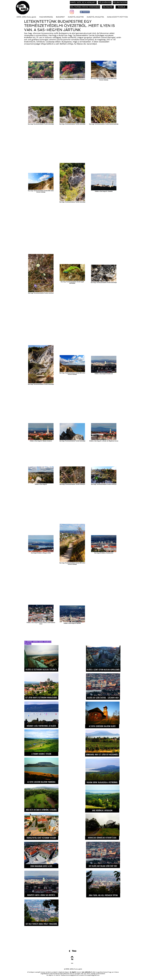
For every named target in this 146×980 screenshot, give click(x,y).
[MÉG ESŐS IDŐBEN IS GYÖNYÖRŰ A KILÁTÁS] (41, 810)
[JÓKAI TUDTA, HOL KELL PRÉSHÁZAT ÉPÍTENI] (103, 895)
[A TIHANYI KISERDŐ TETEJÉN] (41, 754)
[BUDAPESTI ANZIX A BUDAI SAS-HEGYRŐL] (41, 895)
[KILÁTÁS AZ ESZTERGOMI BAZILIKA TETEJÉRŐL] (41, 670)
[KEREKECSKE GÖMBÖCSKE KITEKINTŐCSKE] (102, 838)
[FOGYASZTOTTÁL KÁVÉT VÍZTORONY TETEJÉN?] (41, 838)
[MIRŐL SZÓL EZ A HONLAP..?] (83, 3)
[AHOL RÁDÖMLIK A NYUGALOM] (102, 810)
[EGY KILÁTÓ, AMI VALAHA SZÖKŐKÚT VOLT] (103, 866)
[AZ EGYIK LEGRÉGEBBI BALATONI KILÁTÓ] (102, 726)
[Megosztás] (85, 12)
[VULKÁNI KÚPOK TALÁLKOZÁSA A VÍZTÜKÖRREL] (102, 782)
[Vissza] (74, 951)
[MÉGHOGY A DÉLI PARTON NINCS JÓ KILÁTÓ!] (41, 726)
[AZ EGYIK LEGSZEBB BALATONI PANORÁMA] (41, 782)
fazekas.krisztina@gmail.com (70, 975)
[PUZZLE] (121, 7)
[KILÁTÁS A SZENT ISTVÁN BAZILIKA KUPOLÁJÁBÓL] (103, 670)
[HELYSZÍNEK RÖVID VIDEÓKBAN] (85, 7)
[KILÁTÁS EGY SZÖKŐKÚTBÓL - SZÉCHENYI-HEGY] (103, 698)
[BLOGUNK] (108, 7)
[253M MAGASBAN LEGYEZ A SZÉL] (41, 866)
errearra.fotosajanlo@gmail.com (89, 975)
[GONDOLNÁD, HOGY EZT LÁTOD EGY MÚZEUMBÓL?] (102, 755)
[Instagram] (72, 12)
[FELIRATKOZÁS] (120, 3)
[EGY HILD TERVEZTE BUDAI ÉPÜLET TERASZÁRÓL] (41, 924)
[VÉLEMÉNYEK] (105, 3)
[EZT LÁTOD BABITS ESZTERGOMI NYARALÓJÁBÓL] (41, 698)
